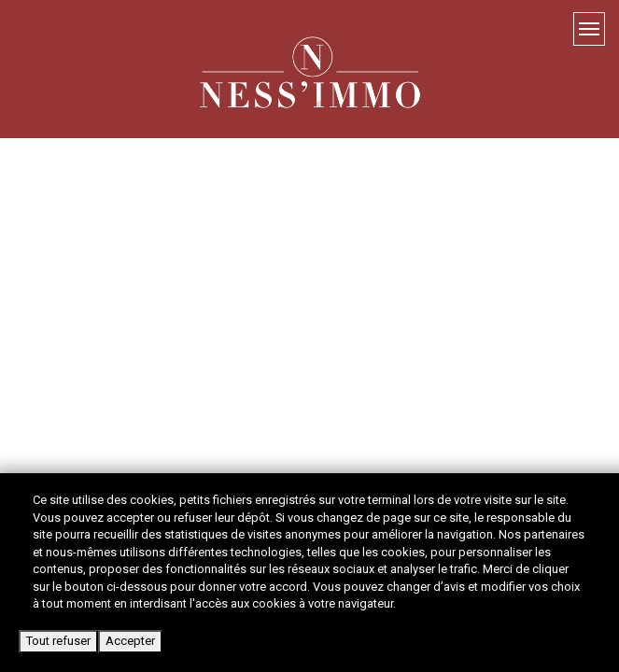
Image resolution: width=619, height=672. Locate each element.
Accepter (130, 641)
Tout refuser (58, 641)
